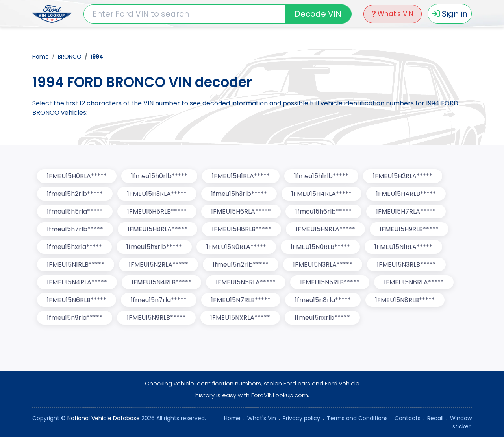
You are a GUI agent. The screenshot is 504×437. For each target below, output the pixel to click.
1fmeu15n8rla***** (323, 300)
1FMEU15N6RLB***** (77, 300)
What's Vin (262, 418)
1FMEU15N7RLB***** (241, 300)
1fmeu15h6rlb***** (323, 211)
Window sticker (461, 422)
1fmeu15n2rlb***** (241, 265)
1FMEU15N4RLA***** (77, 282)
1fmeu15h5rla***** (75, 211)
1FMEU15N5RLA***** (246, 282)
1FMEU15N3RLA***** (323, 265)
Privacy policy (301, 418)
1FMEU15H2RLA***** (403, 176)
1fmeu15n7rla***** (159, 300)
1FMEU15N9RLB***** (156, 318)
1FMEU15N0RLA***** (236, 247)
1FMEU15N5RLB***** (330, 282)
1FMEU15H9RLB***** (409, 229)
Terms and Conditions (357, 418)
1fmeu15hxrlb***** (154, 247)
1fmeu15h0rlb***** (159, 176)
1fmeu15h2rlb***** (75, 194)
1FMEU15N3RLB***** (406, 265)
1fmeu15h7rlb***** (75, 229)
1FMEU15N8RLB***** (405, 300)
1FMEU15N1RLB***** (76, 265)
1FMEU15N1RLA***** (403, 247)
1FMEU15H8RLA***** (157, 229)
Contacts (408, 418)
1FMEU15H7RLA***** (406, 211)
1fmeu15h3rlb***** (239, 194)
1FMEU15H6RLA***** (241, 211)
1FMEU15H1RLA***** (241, 176)
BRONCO (70, 57)
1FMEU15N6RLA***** (414, 282)
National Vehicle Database (104, 418)
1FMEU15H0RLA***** (77, 176)
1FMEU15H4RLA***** (321, 194)
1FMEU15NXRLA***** (240, 318)
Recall (435, 418)
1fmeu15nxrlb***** (322, 318)
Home (41, 57)
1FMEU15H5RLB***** (157, 211)
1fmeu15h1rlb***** (321, 176)
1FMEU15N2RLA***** (158, 265)
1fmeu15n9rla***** (75, 318)
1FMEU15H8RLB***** (242, 229)
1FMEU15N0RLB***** (320, 247)
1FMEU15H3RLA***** (157, 194)
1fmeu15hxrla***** (74, 247)
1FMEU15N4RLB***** (161, 282)
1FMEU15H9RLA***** (325, 229)
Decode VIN (318, 14)
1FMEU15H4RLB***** (406, 194)
